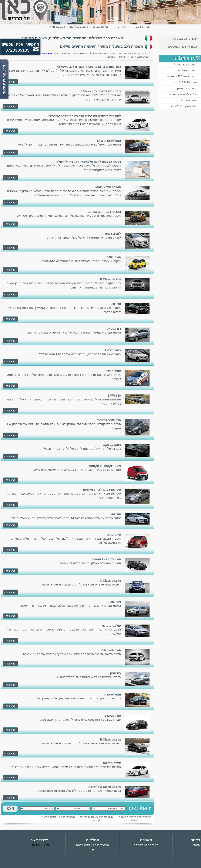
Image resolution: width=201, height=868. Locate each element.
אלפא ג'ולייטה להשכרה (183, 94)
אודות (122, 26)
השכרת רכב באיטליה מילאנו (58, 817)
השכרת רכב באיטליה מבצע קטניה (97, 819)
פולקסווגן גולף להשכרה (182, 106)
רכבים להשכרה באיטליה (183, 47)
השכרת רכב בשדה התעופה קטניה (135, 819)
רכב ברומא (57, 26)
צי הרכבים (100, 26)
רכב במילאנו (79, 26)
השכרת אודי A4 (187, 70)
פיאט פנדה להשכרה (185, 100)
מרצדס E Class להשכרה (182, 76)
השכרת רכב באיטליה (144, 28)
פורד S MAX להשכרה (184, 82)
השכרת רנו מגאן (187, 88)
